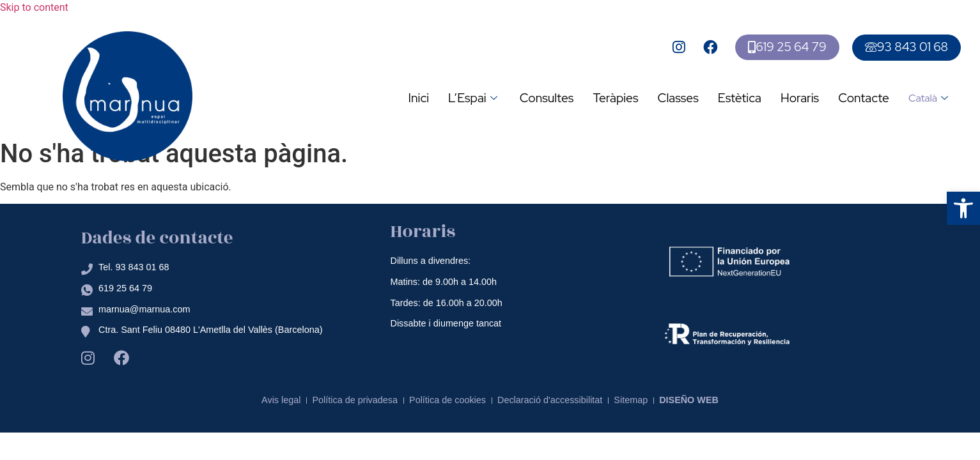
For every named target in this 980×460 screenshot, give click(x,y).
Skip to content (34, 7)
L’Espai (474, 98)
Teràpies (615, 98)
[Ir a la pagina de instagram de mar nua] (681, 47)
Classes (678, 98)
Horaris (800, 98)
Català (930, 98)
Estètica (740, 98)
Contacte (864, 98)
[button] (963, 208)
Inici (419, 98)
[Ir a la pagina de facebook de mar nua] (712, 47)
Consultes (547, 98)
